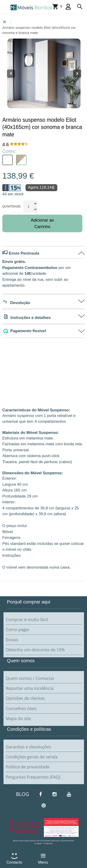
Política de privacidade (28, 767)
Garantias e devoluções (28, 747)
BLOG (23, 794)
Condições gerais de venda (32, 757)
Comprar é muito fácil (27, 619)
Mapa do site (18, 718)
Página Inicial (4, 22)
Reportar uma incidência (30, 688)
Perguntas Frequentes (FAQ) (33, 777)
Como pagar (18, 629)
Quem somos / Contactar (30, 678)
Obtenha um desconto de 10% (35, 650)
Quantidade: (12, 206)
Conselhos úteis (21, 708)
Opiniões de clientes (25, 698)
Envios (12, 640)
